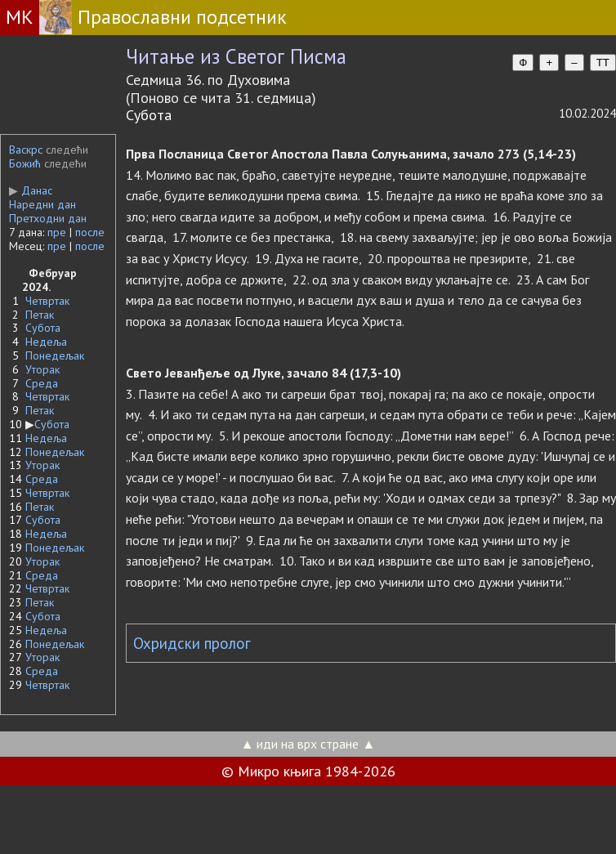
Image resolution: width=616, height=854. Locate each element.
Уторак (42, 369)
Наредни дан (42, 204)
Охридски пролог (192, 643)
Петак (40, 315)
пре (57, 232)
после (90, 232)
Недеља (46, 342)
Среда (42, 383)
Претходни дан (48, 218)
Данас (31, 190)
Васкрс (26, 150)
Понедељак (55, 355)
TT (603, 63)
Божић (25, 163)
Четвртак (47, 301)
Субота (43, 328)
